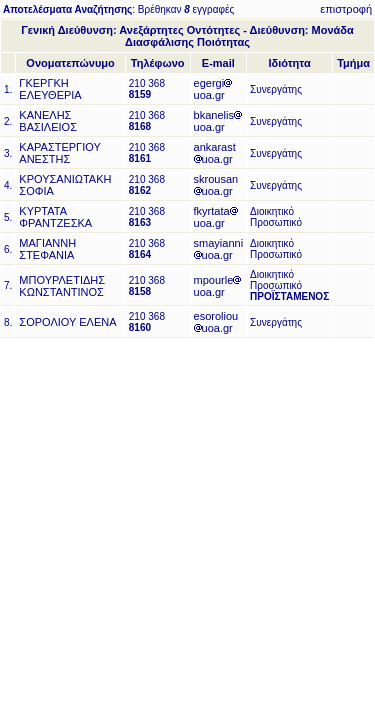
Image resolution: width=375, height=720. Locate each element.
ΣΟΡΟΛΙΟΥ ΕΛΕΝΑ (67, 322)
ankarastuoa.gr (215, 153)
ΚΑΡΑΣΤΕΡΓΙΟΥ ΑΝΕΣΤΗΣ (59, 153)
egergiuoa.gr (213, 89)
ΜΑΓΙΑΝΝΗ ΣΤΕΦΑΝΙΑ (47, 249)
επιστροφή (346, 9)
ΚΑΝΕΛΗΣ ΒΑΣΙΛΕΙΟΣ (48, 121)
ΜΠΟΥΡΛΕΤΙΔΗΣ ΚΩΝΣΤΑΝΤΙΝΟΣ (62, 286)
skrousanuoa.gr (216, 185)
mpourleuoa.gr (218, 286)
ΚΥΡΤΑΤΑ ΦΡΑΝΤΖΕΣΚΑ (55, 217)
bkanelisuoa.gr (218, 121)
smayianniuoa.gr (219, 249)
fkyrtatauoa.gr (216, 217)
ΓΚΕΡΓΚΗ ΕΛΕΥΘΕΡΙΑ (50, 89)
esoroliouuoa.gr (216, 322)
